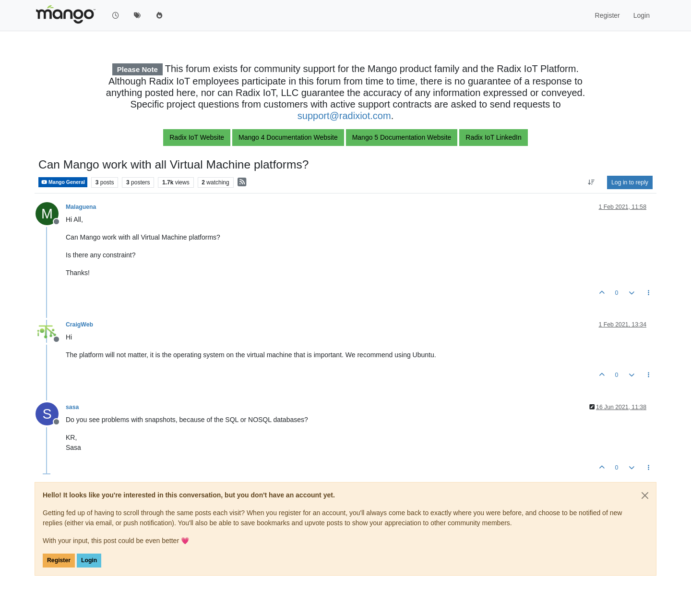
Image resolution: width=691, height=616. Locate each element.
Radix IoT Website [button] (197, 137)
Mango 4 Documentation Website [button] (288, 137)
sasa (72, 407)
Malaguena (81, 207)
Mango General (63, 182)
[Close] (645, 495)
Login (89, 560)
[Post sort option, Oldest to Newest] (591, 182)
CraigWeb (79, 325)
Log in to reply (630, 182)
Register (59, 560)
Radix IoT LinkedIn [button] (493, 137)
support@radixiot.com (344, 116)
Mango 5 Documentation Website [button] (402, 137)
